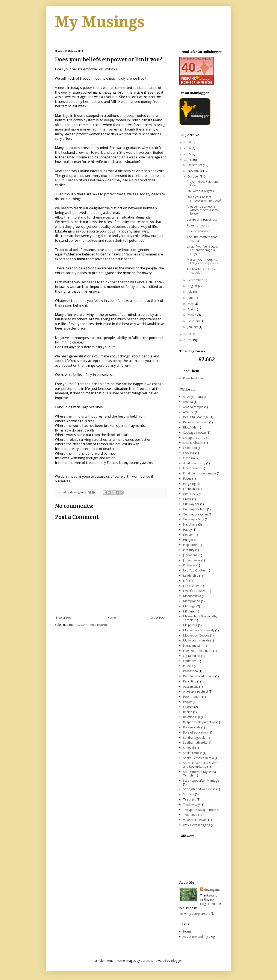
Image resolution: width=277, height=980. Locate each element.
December (195, 165)
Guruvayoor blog (195, 509)
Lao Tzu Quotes (194, 570)
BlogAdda (190, 427)
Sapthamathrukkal (196, 742)
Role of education (199, 231)
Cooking (189, 453)
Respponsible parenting (199, 722)
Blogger (176, 961)
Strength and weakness (199, 789)
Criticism (189, 458)
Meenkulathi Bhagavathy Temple (200, 618)
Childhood (190, 448)
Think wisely (191, 805)
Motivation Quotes (196, 635)
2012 (188, 340)
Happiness (190, 524)
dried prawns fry (194, 463)
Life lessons (191, 586)
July (190, 292)
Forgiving (189, 484)
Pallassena (190, 671)
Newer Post (64, 618)
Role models (192, 727)
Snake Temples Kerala (198, 758)
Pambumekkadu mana (199, 676)
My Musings (100, 22)
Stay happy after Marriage (201, 780)
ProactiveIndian (194, 378)
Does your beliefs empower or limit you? (204, 199)
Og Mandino (192, 656)
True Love (190, 815)
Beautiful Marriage (196, 417)
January (193, 327)
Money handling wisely (199, 630)
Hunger (188, 540)
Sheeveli (189, 748)
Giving (187, 499)
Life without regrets (200, 191)
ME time (189, 611)
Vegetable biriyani (195, 820)
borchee (146, 961)
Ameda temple (193, 407)
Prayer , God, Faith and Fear (203, 183)
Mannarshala (192, 596)
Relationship (191, 717)
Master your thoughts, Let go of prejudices (202, 261)
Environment (192, 468)
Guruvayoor (191, 504)
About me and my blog (199, 937)
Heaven (188, 535)
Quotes (188, 707)
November (195, 171)
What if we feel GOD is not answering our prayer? (202, 250)
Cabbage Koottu (194, 432)
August (193, 286)
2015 (188, 154)
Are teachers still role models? (201, 271)
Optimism (190, 661)
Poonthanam (192, 697)
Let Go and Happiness (202, 220)
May (191, 303)
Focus (187, 478)
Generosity (191, 494)
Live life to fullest (195, 591)
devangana (212, 890)
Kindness (189, 565)
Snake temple (192, 753)
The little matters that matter (202, 239)
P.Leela (188, 666)
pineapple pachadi (195, 691)
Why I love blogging (197, 825)
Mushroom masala (196, 640)
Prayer (188, 702)
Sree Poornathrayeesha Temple (199, 773)
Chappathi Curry (194, 438)
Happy (187, 530)
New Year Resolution (198, 651)
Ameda (188, 402)
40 (189, 67)
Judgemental (192, 560)
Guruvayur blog (194, 519)
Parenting (190, 681)
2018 (188, 142)
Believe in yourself (196, 422)
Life (186, 581)
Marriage (189, 606)
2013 (188, 334)
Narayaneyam (193, 645)
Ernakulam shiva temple (200, 473)
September (196, 280)
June (191, 298)
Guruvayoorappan (195, 514)
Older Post (158, 618)
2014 (188, 160)
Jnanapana (190, 555)
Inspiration (190, 545)
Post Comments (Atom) (90, 625)
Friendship (190, 489)
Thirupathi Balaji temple (200, 810)
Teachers (189, 799)
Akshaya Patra (193, 397)
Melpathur (190, 625)
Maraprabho (192, 601)
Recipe (188, 712)
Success (189, 794)
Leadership (191, 575)
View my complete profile (197, 914)
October (194, 176)
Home (112, 618)
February (194, 321)
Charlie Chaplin (193, 443)
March (192, 315)
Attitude (188, 412)
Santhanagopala (194, 738)
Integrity (189, 550)
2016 (188, 148)
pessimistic (191, 686)
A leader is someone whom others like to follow (202, 210)
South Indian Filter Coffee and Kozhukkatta (201, 765)
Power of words (198, 225)
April (191, 309)
